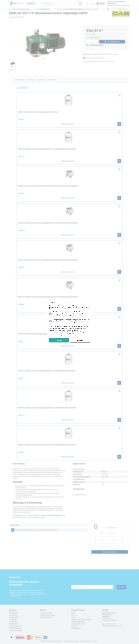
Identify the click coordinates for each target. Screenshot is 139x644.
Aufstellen (80, 340)
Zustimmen (59, 340)
